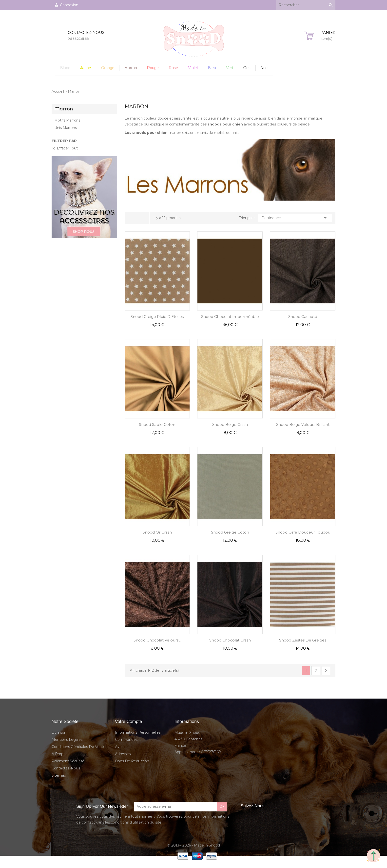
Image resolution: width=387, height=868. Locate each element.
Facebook (274, 806)
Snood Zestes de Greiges (303, 640)
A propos (59, 754)
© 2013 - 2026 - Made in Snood (194, 845)
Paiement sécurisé (68, 761)
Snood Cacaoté (303, 317)
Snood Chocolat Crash (230, 640)
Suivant (326, 671)
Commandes (126, 740)
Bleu (212, 68)
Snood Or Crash (157, 532)
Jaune (86, 68)
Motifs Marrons (67, 120)
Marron (131, 68)
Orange (108, 68)
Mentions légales (67, 740)
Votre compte (129, 722)
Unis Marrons (66, 128)
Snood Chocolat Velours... (157, 640)
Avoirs (120, 747)
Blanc (65, 68)
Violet (193, 68)
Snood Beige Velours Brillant (303, 424)
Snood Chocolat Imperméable (230, 317)
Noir (264, 68)
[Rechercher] (306, 5)
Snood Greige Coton (230, 532)
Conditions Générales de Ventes (79, 747)
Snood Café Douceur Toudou (303, 532)
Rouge (153, 68)
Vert (230, 68)
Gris (247, 68)
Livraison (59, 732)
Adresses (123, 754)
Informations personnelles (138, 732)
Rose (173, 68)
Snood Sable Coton (157, 424)
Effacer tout (65, 148)
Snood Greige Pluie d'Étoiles (157, 317)
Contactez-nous (66, 768)
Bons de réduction (132, 761)
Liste (141, 218)
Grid (133, 218)
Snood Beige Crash (230, 424)
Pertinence (295, 218)
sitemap (59, 775)
